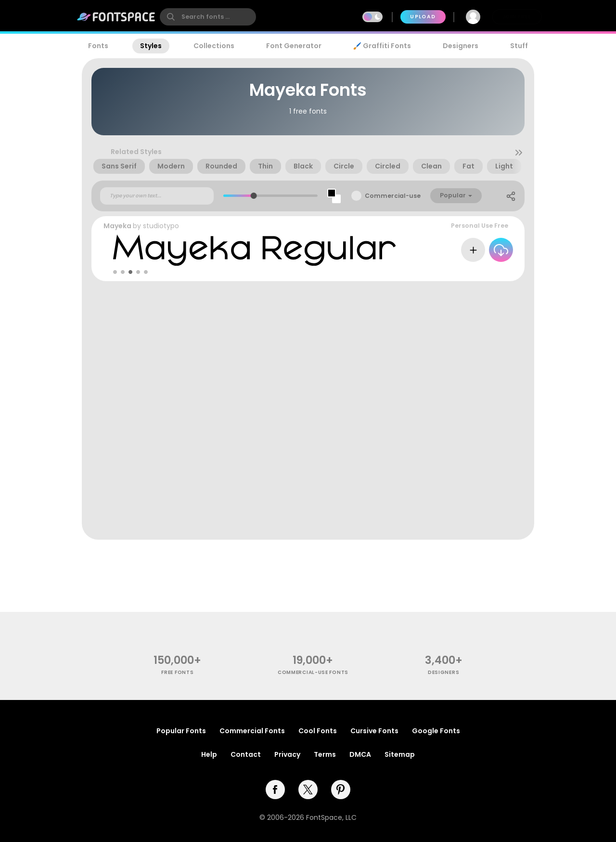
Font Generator (294, 46)
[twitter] (308, 790)
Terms (325, 754)
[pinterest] (341, 790)
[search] (208, 17)
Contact (246, 754)
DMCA (360, 754)
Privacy (287, 754)
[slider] (254, 196)
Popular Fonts (181, 731)
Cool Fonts (318, 731)
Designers (461, 46)
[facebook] (275, 790)
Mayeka (117, 226)
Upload (423, 17)
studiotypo (161, 226)
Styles (151, 46)
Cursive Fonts (374, 731)
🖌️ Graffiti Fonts (382, 46)
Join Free (517, 17)
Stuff (519, 46)
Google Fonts (436, 731)
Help (209, 754)
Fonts (98, 46)
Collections (214, 46)
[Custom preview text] (157, 196)
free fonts (177, 672)
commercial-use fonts (313, 672)
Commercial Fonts (252, 731)
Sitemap (400, 754)
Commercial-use (393, 196)
